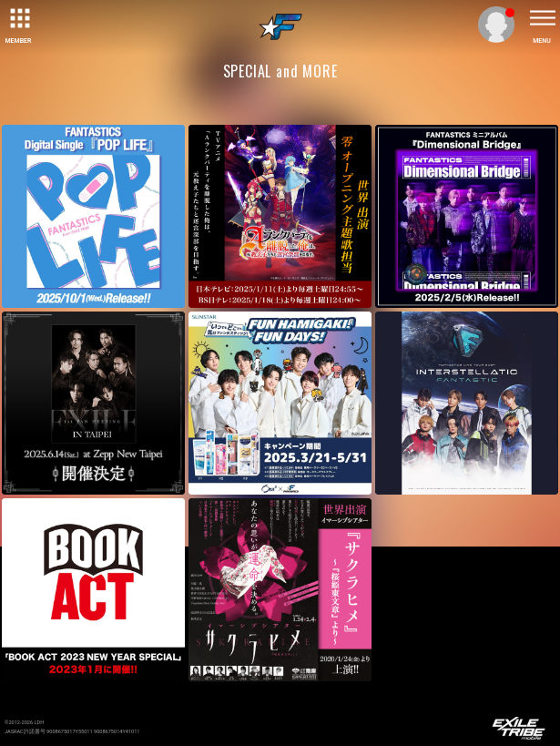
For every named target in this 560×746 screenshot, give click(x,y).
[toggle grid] (18, 18)
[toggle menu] (542, 18)
